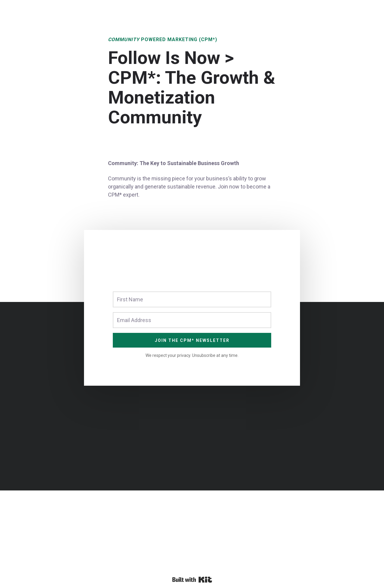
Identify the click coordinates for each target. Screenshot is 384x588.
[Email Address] (192, 320)
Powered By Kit (192, 580)
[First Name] (192, 299)
